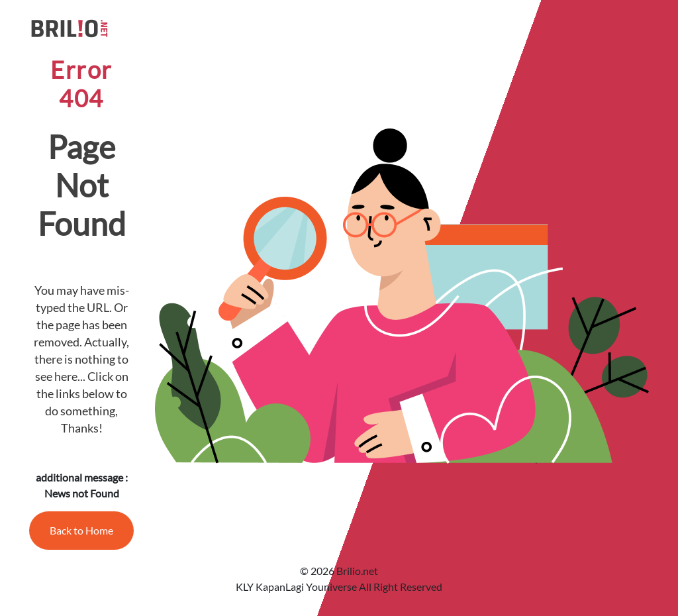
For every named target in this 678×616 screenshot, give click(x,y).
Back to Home (81, 530)
